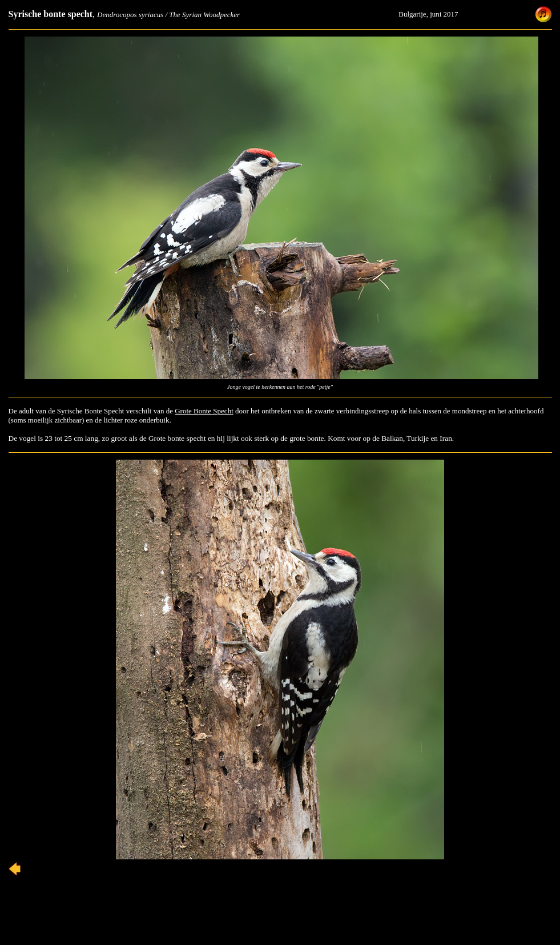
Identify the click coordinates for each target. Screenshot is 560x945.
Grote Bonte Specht (204, 411)
